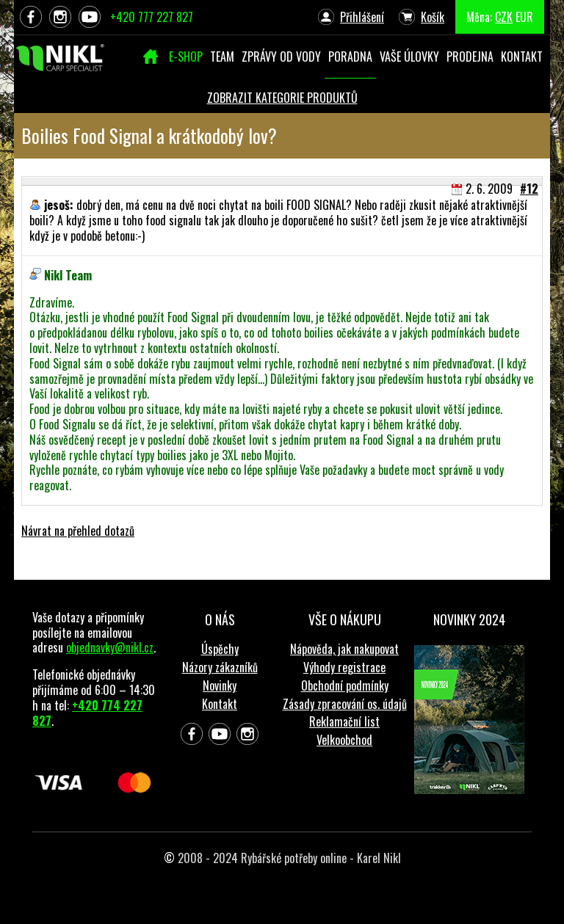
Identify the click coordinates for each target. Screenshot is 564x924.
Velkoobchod (344, 740)
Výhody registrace (344, 667)
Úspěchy (220, 649)
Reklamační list (344, 721)
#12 (529, 189)
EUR (524, 17)
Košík (433, 17)
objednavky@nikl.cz (110, 647)
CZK (504, 17)
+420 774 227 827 (87, 713)
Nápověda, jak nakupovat (344, 649)
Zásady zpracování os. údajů (345, 704)
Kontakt (220, 704)
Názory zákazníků (220, 667)
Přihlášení (362, 17)
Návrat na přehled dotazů (78, 531)
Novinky (220, 685)
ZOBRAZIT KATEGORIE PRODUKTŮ (282, 98)
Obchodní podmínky (345, 685)
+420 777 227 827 (152, 17)
